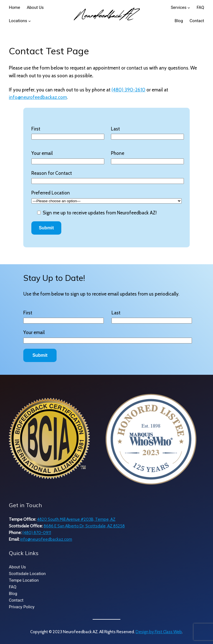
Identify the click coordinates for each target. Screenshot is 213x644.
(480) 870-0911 (37, 533)
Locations (18, 21)
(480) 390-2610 (128, 90)
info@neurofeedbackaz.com (38, 97)
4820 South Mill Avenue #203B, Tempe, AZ (76, 519)
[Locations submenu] (30, 21)
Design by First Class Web (159, 632)
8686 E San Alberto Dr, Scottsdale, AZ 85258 (84, 526)
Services (179, 7)
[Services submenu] (189, 8)
